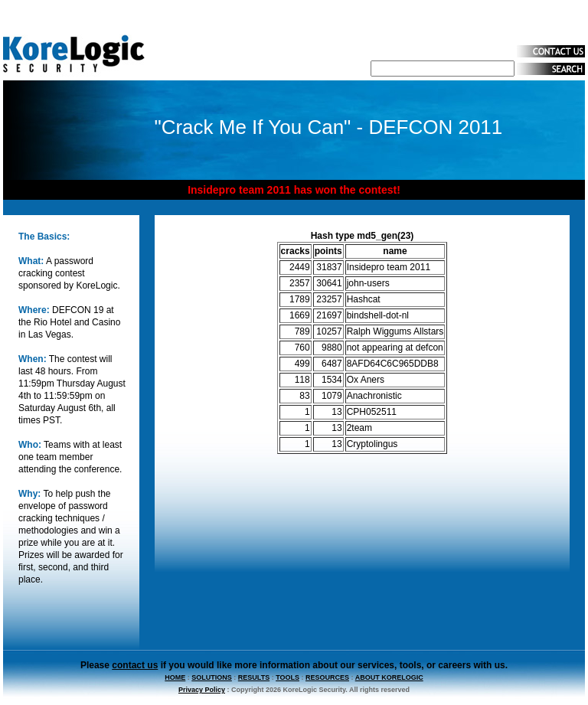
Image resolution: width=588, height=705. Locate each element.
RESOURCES (327, 677)
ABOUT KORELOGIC (389, 677)
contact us (135, 665)
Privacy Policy (202, 690)
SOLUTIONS (212, 677)
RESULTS (254, 677)
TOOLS (287, 677)
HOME (175, 677)
